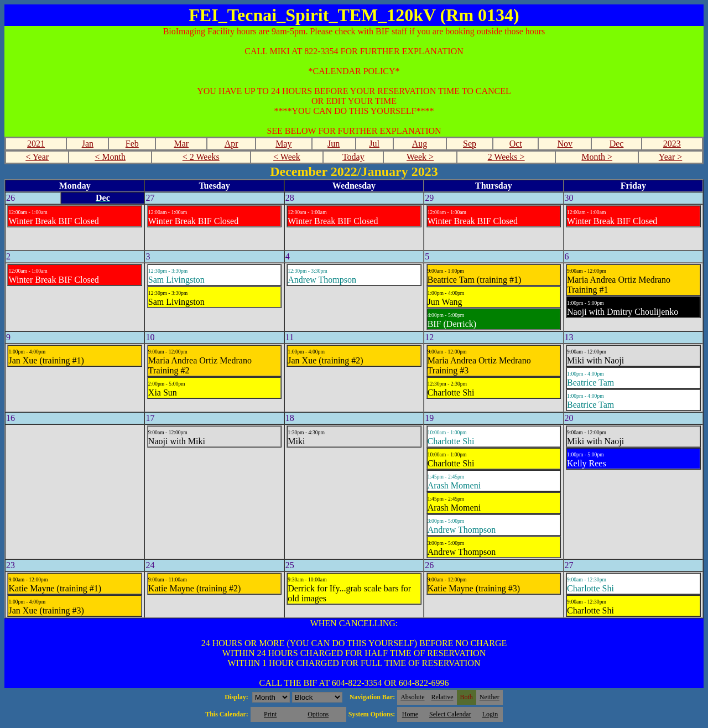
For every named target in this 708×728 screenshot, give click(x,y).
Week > (420, 157)
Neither (490, 697)
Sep (470, 144)
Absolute (412, 697)
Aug (420, 144)
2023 (672, 144)
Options (318, 714)
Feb (132, 144)
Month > (597, 157)
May (283, 144)
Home (410, 714)
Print (270, 714)
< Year (37, 157)
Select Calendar (450, 714)
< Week (287, 157)
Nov (565, 144)
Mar (181, 144)
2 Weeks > (506, 157)
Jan (88, 144)
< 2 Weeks (201, 157)
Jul (374, 144)
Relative (442, 697)
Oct (516, 144)
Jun (334, 144)
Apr (231, 144)
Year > (671, 157)
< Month (110, 157)
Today (353, 157)
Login (490, 714)
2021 (36, 144)
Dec (617, 144)
